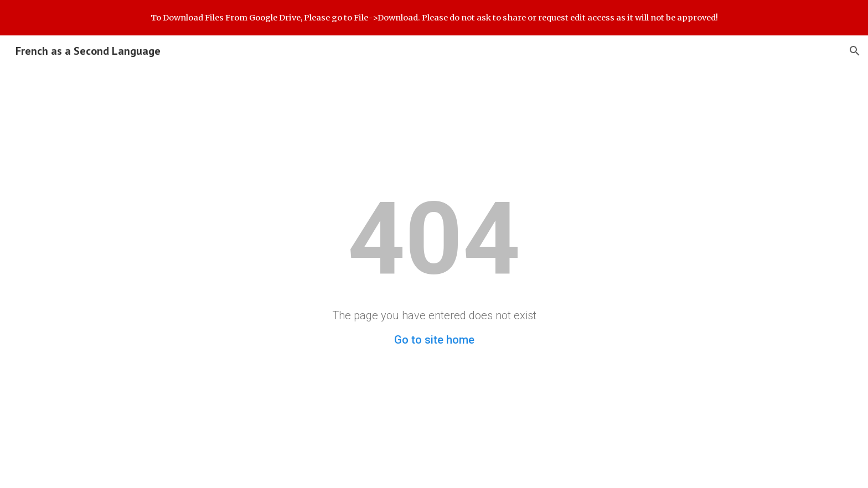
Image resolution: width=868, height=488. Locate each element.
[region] (434, 18)
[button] (855, 51)
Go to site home (434, 340)
